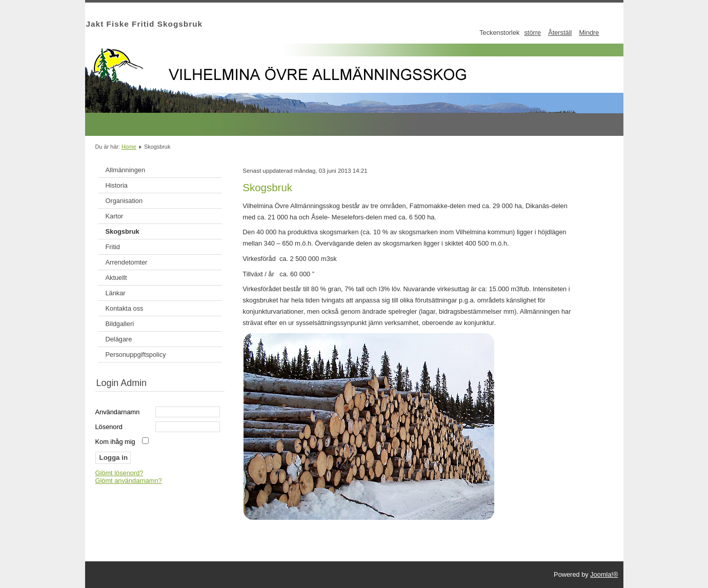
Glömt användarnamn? (129, 481)
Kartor (115, 216)
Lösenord (109, 427)
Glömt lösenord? (119, 473)
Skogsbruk (123, 231)
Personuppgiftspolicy (136, 354)
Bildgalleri (120, 324)
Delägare (119, 339)
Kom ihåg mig (115, 442)
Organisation (124, 201)
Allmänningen (126, 170)
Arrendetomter (127, 262)
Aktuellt (116, 278)
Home (129, 147)
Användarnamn (118, 412)
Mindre (589, 33)
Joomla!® (604, 574)
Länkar (116, 293)
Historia (117, 185)
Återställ (560, 33)
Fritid (113, 247)
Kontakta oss (125, 308)
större (532, 33)
